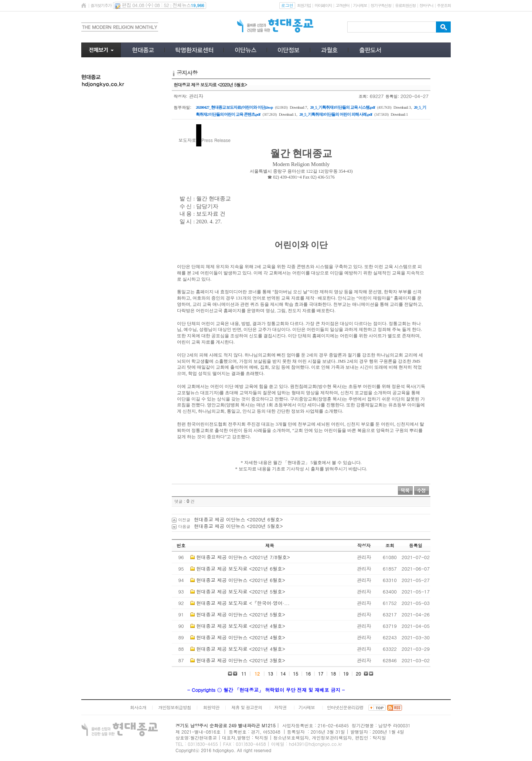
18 (333, 674)
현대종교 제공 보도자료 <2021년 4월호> (241, 626)
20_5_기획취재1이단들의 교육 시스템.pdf (342, 107)
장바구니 (426, 5)
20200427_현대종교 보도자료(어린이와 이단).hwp (234, 107)
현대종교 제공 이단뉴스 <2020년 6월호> (238, 519)
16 (308, 674)
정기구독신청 (381, 5)
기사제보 (360, 5)
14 (283, 674)
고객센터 (342, 5)
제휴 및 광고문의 (247, 707)
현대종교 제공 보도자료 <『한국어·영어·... (243, 603)
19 (346, 674)
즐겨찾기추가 (101, 5)
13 (270, 674)
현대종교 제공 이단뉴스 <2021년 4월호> (241, 637)
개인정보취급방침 (175, 707)
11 (244, 674)
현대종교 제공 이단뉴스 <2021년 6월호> (241, 580)
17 (321, 674)
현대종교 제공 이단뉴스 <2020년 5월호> (238, 526)
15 (296, 674)
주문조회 (444, 5)
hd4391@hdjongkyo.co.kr (316, 744)
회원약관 (211, 707)
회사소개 (138, 707)
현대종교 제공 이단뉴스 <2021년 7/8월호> (243, 557)
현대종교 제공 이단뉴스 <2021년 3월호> (241, 660)
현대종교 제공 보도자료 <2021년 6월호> (241, 569)
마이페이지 (323, 5)
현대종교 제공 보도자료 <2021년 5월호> (241, 591)
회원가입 (304, 5)
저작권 (280, 707)
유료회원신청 (405, 5)
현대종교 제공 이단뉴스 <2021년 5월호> (241, 614)
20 (358, 674)
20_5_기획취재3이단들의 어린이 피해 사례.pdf (336, 114)
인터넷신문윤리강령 (345, 707)
